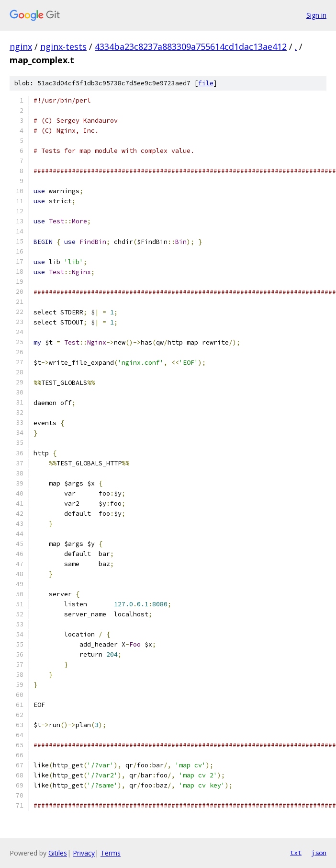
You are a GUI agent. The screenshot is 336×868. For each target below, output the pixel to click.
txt (296, 853)
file (206, 83)
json (319, 853)
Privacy (84, 853)
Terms (111, 853)
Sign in (316, 15)
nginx (21, 46)
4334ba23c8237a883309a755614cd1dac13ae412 (191, 46)
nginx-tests (63, 46)
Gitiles (58, 853)
